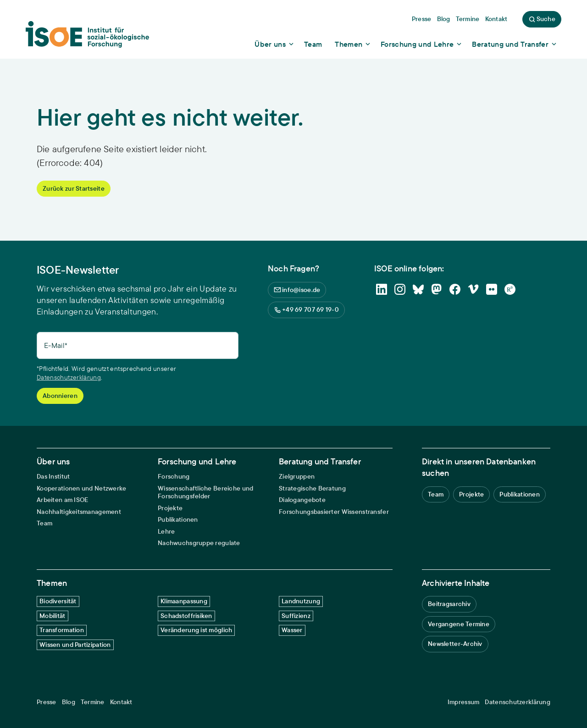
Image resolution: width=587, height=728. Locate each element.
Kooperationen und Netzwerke (82, 488)
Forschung (174, 477)
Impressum (464, 702)
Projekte (170, 508)
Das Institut (53, 477)
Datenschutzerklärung (69, 377)
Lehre (166, 532)
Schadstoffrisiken (186, 616)
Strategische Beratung (312, 488)
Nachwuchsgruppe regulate (199, 543)
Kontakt (121, 702)
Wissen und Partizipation (75, 645)
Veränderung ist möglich (196, 630)
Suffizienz (296, 616)
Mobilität (53, 616)
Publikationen (178, 520)
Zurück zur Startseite (74, 188)
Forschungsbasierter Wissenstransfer (334, 512)
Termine (93, 702)
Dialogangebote (302, 500)
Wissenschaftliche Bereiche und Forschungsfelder (205, 493)
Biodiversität (58, 601)
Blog (69, 702)
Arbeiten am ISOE (62, 500)
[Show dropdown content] (275, 44)
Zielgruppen (297, 477)
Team (44, 523)
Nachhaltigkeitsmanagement (79, 512)
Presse (47, 702)
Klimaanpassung (184, 601)
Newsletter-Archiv (455, 644)
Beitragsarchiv (449, 604)
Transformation (62, 630)
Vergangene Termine (459, 624)
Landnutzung (301, 601)
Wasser (292, 630)
